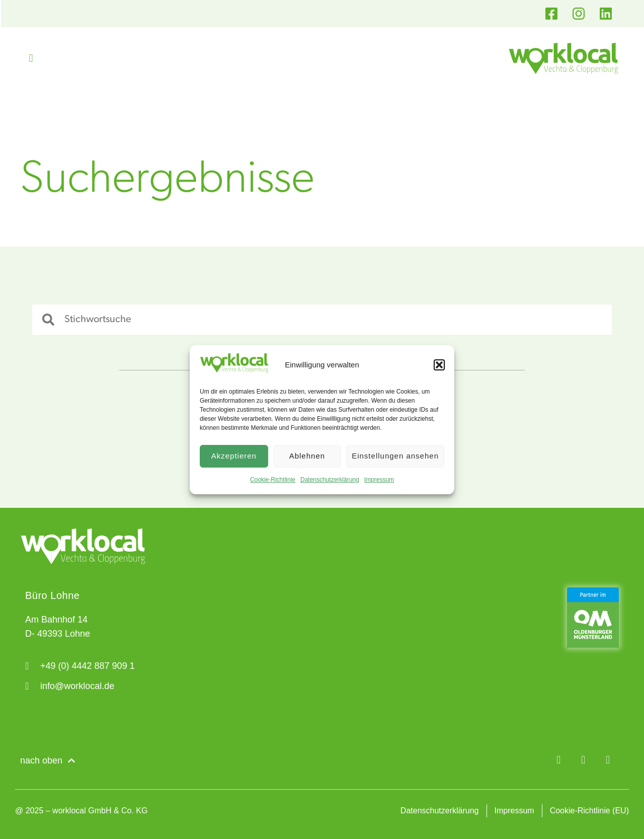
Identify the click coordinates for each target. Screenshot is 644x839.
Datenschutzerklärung (330, 480)
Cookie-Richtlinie (273, 480)
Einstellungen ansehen (395, 456)
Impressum (379, 480)
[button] (439, 365)
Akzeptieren (234, 456)
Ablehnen (307, 456)
